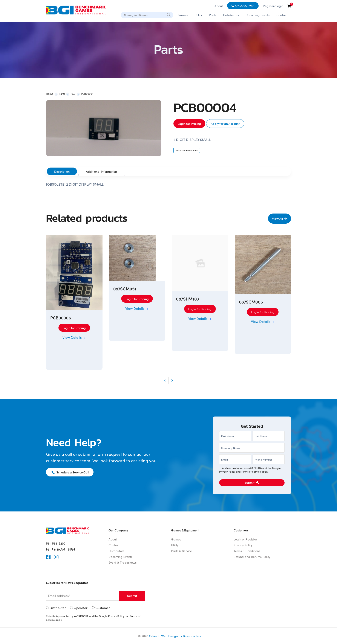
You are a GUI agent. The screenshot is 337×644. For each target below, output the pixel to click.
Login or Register (245, 539)
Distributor (58, 608)
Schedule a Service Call (70, 472)
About (219, 6)
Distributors (231, 15)
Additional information (101, 171)
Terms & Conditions (247, 551)
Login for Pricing (189, 124)
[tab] (62, 171)
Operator (81, 608)
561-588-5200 (245, 6)
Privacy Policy (227, 471)
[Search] (169, 15)
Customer (103, 608)
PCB (73, 94)
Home (50, 94)
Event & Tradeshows (123, 562)
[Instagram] (56, 557)
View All (278, 218)
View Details (74, 337)
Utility (198, 15)
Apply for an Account (225, 124)
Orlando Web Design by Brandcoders (175, 636)
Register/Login (273, 6)
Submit (252, 482)
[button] (165, 380)
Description (62, 171)
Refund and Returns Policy (252, 557)
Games (183, 15)
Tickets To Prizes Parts (187, 150)
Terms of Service (251, 471)
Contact (282, 15)
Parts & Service (182, 551)
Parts (213, 15)
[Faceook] (48, 557)
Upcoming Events (258, 15)
